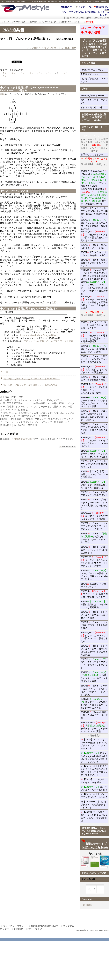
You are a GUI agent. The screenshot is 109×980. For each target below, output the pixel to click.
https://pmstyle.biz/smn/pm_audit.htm (39, 335)
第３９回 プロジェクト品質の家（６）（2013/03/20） (32, 379)
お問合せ (19, 929)
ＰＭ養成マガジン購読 (23, 439)
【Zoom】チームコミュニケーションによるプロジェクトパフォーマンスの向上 (94, 816)
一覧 (6, 372)
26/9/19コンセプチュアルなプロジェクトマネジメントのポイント (94, 664)
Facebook (87, 905)
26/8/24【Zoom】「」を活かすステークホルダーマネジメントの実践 (94, 538)
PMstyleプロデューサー (94, 96)
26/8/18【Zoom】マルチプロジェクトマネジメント (94, 494)
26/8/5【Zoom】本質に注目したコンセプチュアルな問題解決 (94, 474)
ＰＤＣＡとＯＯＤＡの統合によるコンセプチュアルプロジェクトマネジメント (94, 757)
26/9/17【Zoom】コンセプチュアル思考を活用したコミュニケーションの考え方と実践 (94, 650)
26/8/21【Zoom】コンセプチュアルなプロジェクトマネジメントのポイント (94, 526)
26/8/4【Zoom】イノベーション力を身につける (93, 254)
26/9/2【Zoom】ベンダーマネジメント (94, 585)
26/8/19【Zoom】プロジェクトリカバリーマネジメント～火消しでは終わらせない (94, 504)
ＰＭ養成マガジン (94, 74)
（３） (22, 73)
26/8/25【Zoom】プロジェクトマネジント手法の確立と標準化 (94, 550)
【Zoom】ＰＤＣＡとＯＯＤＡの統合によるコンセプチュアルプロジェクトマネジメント (94, 744)
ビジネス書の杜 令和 (94, 107)
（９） (4, 76)
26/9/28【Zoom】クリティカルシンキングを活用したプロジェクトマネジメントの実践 (94, 690)
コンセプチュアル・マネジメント (94, 80)
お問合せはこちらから (92, 154)
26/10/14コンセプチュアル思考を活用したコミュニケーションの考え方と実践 (94, 703)
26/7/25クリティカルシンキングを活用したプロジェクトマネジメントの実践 (94, 402)
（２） (13, 73)
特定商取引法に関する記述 (44, 926)
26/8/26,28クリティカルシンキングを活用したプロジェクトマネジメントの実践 (94, 562)
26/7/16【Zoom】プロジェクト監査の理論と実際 (94, 378)
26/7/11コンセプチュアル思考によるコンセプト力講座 (94, 349)
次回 (54, 302)
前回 (2, 94)
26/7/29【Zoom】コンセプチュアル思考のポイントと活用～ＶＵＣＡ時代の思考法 (94, 429)
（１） (4, 73)
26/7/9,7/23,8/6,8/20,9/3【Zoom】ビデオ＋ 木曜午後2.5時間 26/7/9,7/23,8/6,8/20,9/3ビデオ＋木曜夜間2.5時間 (94, 188)
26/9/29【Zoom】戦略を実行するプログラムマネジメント (94, 263)
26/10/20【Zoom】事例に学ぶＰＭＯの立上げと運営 (94, 715)
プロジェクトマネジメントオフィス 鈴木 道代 (52, 48)
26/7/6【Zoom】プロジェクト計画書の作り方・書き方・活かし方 (94, 325)
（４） (31, 73)
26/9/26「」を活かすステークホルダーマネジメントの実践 (94, 677)
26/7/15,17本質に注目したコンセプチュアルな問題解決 (94, 370)
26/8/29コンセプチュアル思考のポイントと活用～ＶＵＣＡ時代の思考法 (94, 575)
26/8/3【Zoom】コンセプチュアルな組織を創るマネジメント (94, 464)
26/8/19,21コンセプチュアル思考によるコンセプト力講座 (94, 516)
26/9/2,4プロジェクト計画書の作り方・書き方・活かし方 (94, 594)
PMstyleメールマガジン (94, 70)
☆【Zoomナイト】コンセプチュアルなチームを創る (94, 796)
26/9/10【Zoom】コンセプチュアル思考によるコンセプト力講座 (94, 615)
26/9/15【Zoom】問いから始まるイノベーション (94, 246)
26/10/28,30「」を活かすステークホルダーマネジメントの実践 (94, 727)
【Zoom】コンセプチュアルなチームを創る (94, 781)
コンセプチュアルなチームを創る (94, 788)
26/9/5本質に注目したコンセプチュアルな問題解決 (94, 604)
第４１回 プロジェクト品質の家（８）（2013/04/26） (32, 385)
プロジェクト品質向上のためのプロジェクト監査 (48, 341)
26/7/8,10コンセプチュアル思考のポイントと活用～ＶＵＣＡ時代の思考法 (94, 337)
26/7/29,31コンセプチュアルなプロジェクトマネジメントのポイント (94, 442)
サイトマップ (35, 929)
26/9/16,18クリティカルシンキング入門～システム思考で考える (94, 637)
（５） (40, 73)
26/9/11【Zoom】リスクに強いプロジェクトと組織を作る (94, 625)
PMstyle (25, 8)
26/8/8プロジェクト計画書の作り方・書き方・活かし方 (94, 485)
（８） (66, 73)
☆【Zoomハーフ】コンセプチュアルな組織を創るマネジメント (94, 805)
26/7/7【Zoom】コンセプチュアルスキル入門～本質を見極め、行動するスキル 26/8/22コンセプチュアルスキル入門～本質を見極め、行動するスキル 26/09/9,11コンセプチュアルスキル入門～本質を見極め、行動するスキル (94, 224)
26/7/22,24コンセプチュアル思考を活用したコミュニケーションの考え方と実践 (94, 389)
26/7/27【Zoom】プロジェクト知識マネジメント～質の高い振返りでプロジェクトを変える (94, 415)
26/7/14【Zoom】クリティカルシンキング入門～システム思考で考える (94, 359)
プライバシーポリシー (14, 926)
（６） (48, 73)
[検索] (94, 889)
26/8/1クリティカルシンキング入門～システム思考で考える (94, 454)
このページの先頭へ (68, 447)
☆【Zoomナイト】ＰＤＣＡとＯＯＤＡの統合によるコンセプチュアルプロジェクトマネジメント (94, 771)
